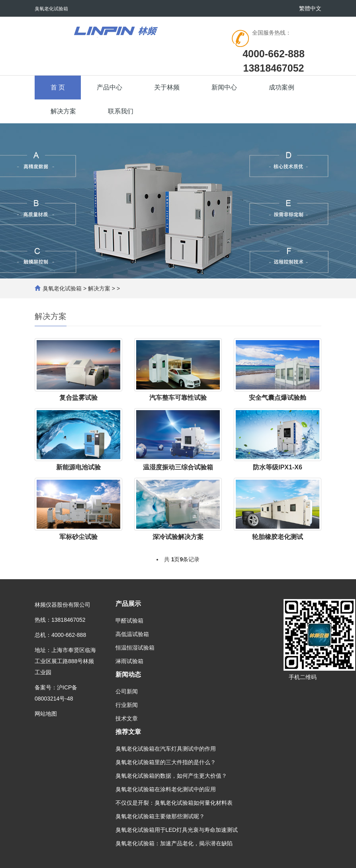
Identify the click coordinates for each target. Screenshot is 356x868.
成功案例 (282, 87)
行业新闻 (127, 705)
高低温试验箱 (132, 634)
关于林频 (167, 87)
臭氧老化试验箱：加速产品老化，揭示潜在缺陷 (174, 843)
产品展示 (128, 604)
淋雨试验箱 (129, 661)
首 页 (58, 87)
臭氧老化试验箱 (62, 288)
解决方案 (63, 111)
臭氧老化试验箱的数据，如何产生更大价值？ (171, 776)
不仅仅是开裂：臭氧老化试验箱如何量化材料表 (174, 803)
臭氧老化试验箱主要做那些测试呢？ (160, 816)
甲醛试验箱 (129, 621)
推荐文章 (128, 732)
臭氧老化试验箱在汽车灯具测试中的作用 (166, 749)
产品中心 (110, 87)
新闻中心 (224, 87)
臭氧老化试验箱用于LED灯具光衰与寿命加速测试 (177, 830)
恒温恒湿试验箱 (135, 648)
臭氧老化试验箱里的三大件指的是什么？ (166, 762)
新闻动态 (128, 674)
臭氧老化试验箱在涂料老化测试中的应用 (166, 789)
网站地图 (46, 714)
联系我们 (121, 111)
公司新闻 (127, 691)
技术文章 (127, 718)
